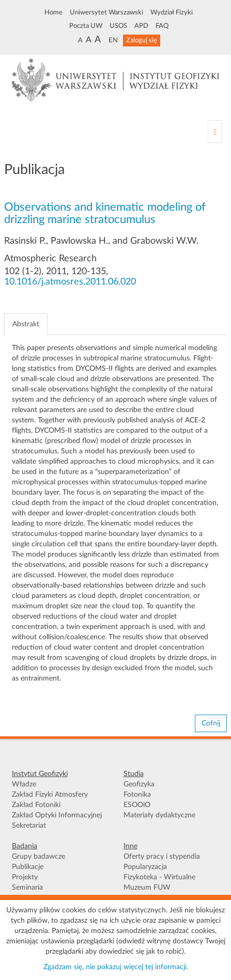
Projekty (25, 877)
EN (113, 40)
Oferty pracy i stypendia (162, 857)
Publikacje (28, 867)
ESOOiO (137, 805)
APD (141, 26)
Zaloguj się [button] (142, 40)
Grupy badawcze (38, 857)
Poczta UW (86, 26)
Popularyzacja (145, 867)
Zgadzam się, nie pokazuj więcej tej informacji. (116, 967)
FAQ (162, 26)
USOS (118, 26)
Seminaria (27, 888)
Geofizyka (139, 784)
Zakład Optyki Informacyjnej (57, 815)
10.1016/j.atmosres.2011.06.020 (70, 282)
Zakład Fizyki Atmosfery (50, 795)
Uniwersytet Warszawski (106, 12)
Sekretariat (29, 826)
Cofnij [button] (211, 723)
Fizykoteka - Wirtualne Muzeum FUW (159, 882)
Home (53, 12)
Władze (24, 784)
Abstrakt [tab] (26, 324)
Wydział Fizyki (172, 12)
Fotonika (137, 795)
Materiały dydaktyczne (159, 815)
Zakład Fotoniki (36, 805)
